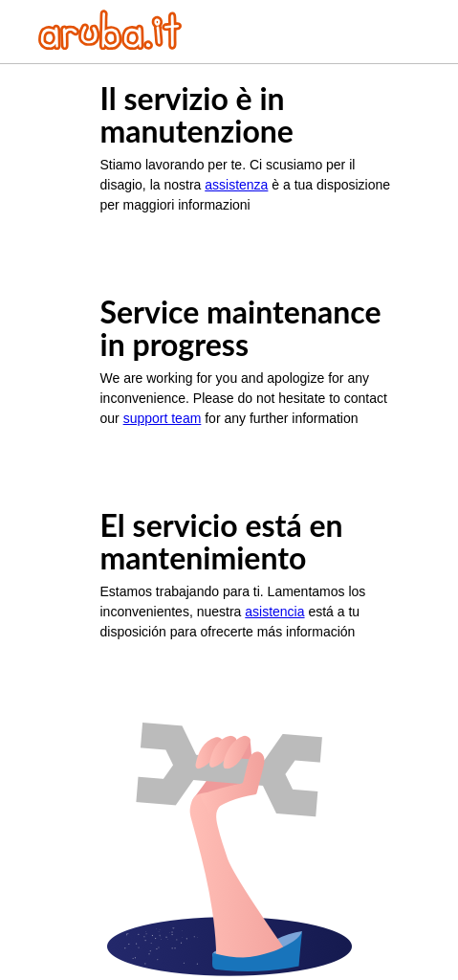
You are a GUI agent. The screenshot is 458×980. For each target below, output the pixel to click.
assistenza (236, 185)
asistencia (274, 612)
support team (163, 418)
